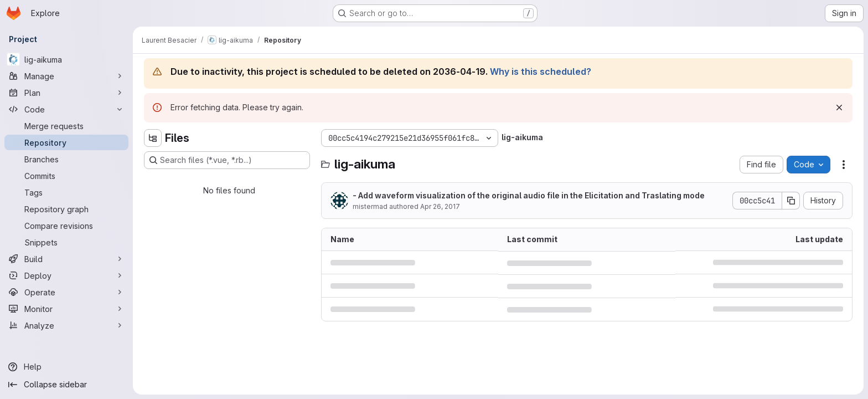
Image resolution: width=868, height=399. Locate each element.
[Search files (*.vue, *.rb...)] (227, 160)
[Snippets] (66, 242)
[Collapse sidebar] (66, 385)
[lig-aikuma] (66, 59)
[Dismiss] (839, 108)
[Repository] (66, 142)
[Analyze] (66, 325)
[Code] (66, 109)
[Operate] (66, 292)
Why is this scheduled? (541, 71)
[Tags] (66, 192)
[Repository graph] (66, 209)
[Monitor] (66, 309)
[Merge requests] (66, 126)
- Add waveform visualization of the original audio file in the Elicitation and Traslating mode (529, 195)
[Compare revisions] (66, 226)
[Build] (66, 259)
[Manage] (66, 76)
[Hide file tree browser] (153, 138)
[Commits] (66, 176)
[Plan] (66, 93)
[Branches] (66, 159)
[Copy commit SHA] (791, 201)
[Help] (66, 367)
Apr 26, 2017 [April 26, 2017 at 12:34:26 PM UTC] (440, 206)
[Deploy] (66, 275)
